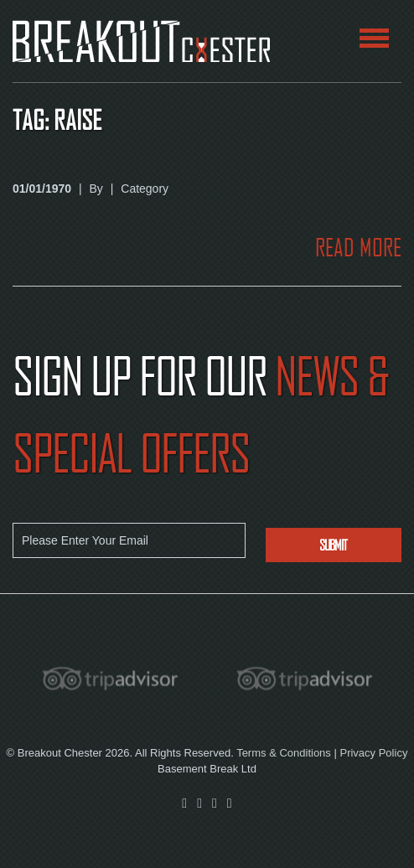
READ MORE (358, 248)
